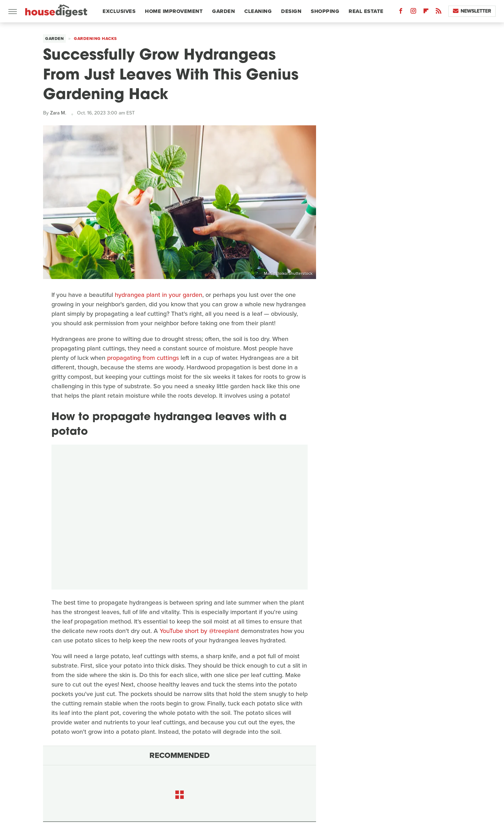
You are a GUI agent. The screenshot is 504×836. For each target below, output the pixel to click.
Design (291, 11)
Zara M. (58, 113)
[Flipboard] (426, 12)
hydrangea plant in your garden (159, 295)
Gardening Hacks (95, 39)
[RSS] (439, 12)
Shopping (325, 11)
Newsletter (472, 11)
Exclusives (119, 11)
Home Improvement (174, 11)
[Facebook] (401, 12)
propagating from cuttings (143, 358)
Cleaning (258, 11)
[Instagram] (413, 12)
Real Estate (366, 11)
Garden (223, 11)
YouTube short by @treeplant (199, 631)
